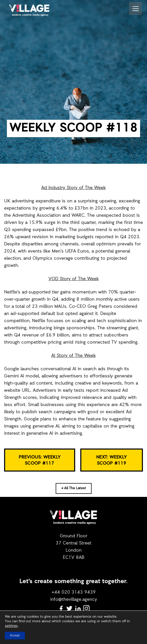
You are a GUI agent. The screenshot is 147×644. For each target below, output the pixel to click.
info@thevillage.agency (74, 599)
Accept (15, 636)
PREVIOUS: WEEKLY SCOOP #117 (40, 460)
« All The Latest (74, 488)
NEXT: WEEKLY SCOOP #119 (111, 460)
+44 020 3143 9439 (74, 592)
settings (11, 626)
